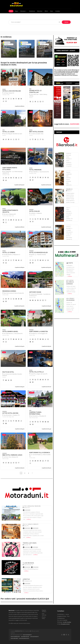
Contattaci (58, 11)
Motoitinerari (32, 11)
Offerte (46, 11)
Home (11, 11)
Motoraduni (23, 11)
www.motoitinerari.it (15, 637)
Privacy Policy (44, 618)
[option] (9, 49)
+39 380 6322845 (67, 622)
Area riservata (44, 614)
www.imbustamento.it (24, 638)
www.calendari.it (14, 638)
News (52, 11)
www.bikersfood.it (25, 637)
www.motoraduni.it (27, 635)
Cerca (66, 22)
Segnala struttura (44, 611)
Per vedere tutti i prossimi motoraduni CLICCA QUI (25, 599)
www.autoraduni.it (34, 637)
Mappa (16, 11)
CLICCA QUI (74, 124)
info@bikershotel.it (65, 624)
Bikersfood (40, 11)
